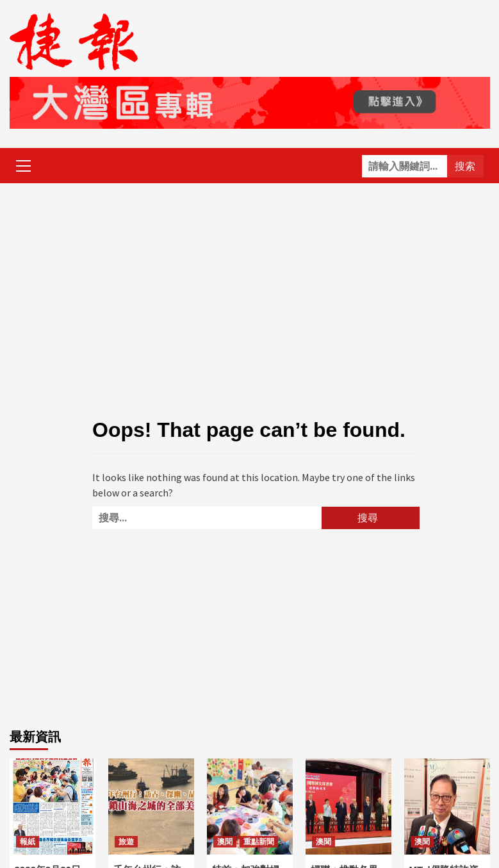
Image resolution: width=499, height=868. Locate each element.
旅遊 (126, 842)
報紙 (28, 842)
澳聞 (225, 842)
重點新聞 (259, 842)
